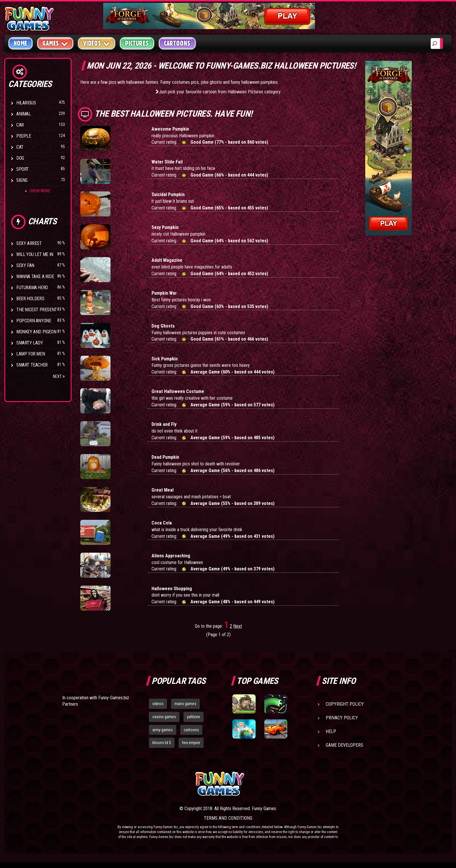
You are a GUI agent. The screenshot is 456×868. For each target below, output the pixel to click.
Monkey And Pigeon (36, 332)
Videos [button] (97, 43)
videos (158, 704)
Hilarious (26, 103)
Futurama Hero (32, 288)
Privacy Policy (342, 718)
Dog (20, 158)
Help (331, 731)
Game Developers (344, 745)
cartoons (191, 730)
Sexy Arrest (29, 243)
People (24, 136)
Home (21, 43)
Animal (24, 114)
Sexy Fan (25, 265)
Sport (23, 169)
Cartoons (177, 43)
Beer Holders (30, 299)
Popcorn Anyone (34, 321)
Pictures (137, 43)
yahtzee (194, 717)
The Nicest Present (37, 310)
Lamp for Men (31, 354)
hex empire (191, 743)
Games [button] (55, 43)
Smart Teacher (32, 365)
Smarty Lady (30, 343)
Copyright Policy (345, 704)
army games (163, 730)
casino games (164, 717)
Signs (22, 180)
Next (59, 376)
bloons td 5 (162, 743)
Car (20, 125)
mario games (185, 704)
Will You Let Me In (35, 254)
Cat (20, 147)
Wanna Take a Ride (35, 276)
